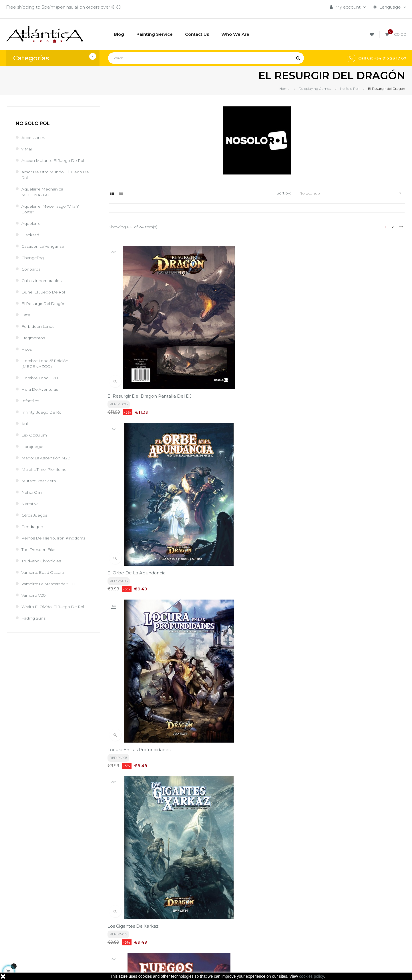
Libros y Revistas (262, 925)
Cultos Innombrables (43, 280)
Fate (26, 315)
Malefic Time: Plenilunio (46, 469)
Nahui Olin (32, 492)
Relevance (352, 193)
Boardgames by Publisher (272, 906)
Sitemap (253, 935)
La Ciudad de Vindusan (337, 601)
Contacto (186, 935)
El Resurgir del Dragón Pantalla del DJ (151, 347)
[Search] (206, 58)
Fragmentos (34, 338)
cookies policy (311, 976)
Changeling (33, 258)
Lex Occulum (35, 435)
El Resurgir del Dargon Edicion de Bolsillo (154, 601)
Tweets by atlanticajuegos (340, 904)
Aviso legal (187, 915)
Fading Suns (34, 618)
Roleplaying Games (265, 915)
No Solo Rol (33, 123)
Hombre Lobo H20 (42, 378)
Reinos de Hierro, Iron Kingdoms (56, 538)
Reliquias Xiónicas (128, 728)
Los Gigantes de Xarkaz (134, 474)
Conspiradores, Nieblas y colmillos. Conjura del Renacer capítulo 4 (358, 730)
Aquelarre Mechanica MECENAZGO (44, 192)
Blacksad (31, 235)
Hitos (27, 349)
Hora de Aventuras (41, 389)
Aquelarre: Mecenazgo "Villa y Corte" (53, 209)
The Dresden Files (40, 549)
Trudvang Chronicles (43, 561)
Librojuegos (34, 446)
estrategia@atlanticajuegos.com (40, 938)
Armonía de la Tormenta (340, 474)
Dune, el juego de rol (45, 292)
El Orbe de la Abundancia (239, 347)
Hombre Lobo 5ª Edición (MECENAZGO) (48, 363)
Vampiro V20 (35, 595)
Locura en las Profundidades (343, 347)
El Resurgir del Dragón (45, 303)
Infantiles (31, 401)
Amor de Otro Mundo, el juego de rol (55, 175)
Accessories (34, 137)
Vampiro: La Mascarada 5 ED (52, 584)
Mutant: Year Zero (40, 481)
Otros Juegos (36, 515)
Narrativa (31, 504)
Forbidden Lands (39, 326)
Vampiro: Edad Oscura (45, 572)
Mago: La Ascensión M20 (48, 458)
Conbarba (32, 269)
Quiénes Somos (193, 925)
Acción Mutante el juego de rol (56, 160)
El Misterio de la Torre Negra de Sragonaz (256, 601)
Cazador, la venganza (45, 246)
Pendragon (33, 526)
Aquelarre (32, 223)
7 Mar (27, 149)
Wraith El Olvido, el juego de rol (56, 607)
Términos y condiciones (201, 906)
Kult (26, 423)
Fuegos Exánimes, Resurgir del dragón (252, 474)
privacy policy (128, 853)
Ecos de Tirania (227, 728)
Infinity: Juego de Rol (44, 412)
